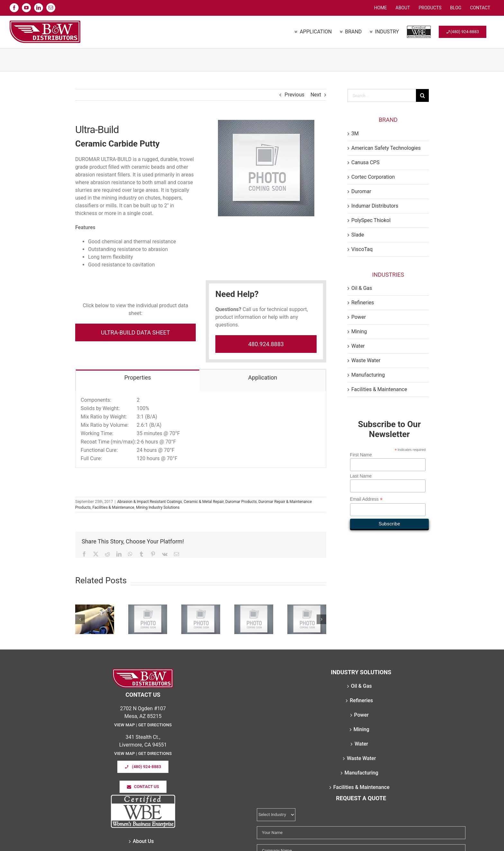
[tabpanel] (201, 430)
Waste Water (366, 360)
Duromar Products (241, 502)
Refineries (363, 303)
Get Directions (155, 725)
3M (355, 134)
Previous (294, 95)
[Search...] (382, 95)
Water (358, 346)
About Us (143, 841)
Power (359, 317)
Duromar (361, 191)
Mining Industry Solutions (158, 507)
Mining (359, 331)
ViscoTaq (362, 249)
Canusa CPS (365, 162)
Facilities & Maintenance (113, 507)
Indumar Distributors (375, 206)
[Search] (422, 95)
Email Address (366, 499)
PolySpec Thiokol (371, 220)
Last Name (361, 476)
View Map (125, 725)
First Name (361, 455)
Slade (358, 235)
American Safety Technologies (386, 148)
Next (316, 95)
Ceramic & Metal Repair (204, 502)
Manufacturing (368, 375)
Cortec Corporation (373, 177)
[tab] (138, 380)
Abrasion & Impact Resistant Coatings (149, 502)
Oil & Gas (362, 288)
